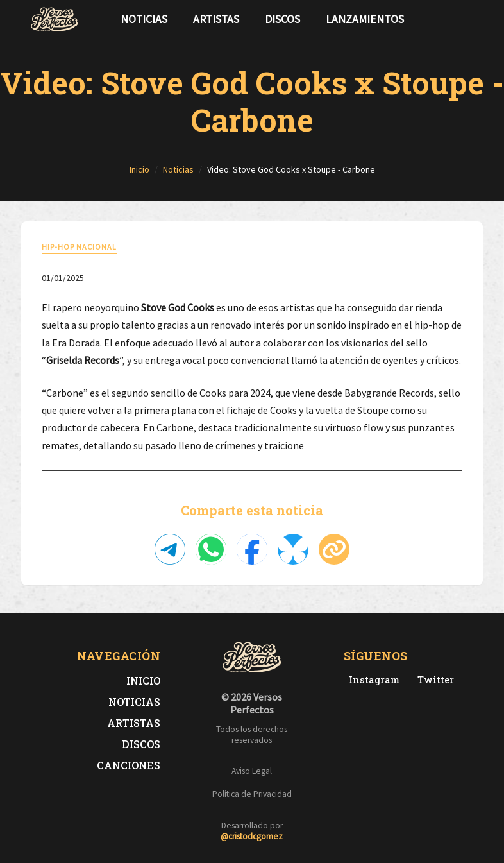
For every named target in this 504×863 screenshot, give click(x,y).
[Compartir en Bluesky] (293, 549)
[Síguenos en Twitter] (449, 19)
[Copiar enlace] (334, 549)
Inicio (143, 680)
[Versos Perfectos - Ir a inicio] (55, 19)
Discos (282, 19)
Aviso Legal (252, 771)
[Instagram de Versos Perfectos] (372, 680)
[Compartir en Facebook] (252, 549)
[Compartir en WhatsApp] (211, 549)
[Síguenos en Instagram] (470, 19)
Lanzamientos (365, 19)
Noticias (144, 19)
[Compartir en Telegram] (170, 549)
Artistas (216, 19)
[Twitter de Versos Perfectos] (433, 680)
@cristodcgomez (252, 836)
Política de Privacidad (252, 794)
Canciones (129, 765)
